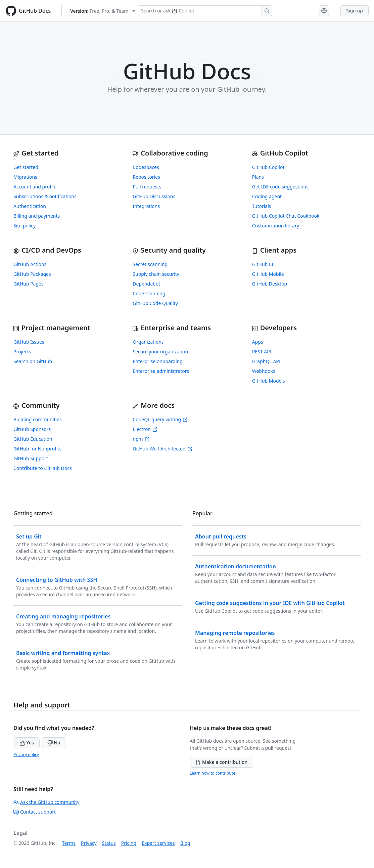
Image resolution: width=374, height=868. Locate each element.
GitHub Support (31, 458)
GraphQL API (266, 361)
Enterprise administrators (161, 371)
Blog (185, 843)
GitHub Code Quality (155, 303)
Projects (22, 352)
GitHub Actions (30, 264)
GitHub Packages (32, 274)
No (54, 743)
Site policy (25, 226)
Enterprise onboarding (157, 361)
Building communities (38, 419)
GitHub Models (269, 381)
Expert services (158, 843)
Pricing (129, 843)
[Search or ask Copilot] (205, 11)
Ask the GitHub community (46, 802)
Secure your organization (160, 352)
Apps (258, 342)
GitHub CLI (264, 264)
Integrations (146, 206)
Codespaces (146, 167)
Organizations (148, 342)
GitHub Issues (29, 342)
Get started (26, 167)
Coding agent (267, 196)
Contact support (35, 812)
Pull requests (147, 187)
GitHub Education (33, 439)
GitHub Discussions (154, 196)
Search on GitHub (33, 361)
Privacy (89, 843)
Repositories (146, 177)
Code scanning (149, 293)
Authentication (30, 206)
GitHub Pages (29, 284)
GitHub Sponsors (32, 429)
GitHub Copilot (268, 167)
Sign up (355, 11)
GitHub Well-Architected (162, 449)
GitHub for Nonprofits (37, 449)
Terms (69, 843)
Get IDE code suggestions (280, 187)
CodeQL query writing (160, 419)
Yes (27, 743)
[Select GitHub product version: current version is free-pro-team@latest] (103, 11)
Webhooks (264, 371)
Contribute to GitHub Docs (43, 468)
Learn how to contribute (213, 773)
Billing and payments (37, 216)
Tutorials (262, 206)
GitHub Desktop (270, 284)
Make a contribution (221, 762)
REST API (262, 352)
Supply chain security (156, 274)
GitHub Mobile (268, 274)
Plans (258, 177)
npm (141, 439)
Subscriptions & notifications (45, 196)
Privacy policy (26, 755)
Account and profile (35, 187)
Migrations (25, 177)
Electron (145, 429)
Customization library (276, 226)
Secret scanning (150, 264)
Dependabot (146, 284)
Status (109, 843)
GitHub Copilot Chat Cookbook (286, 216)
